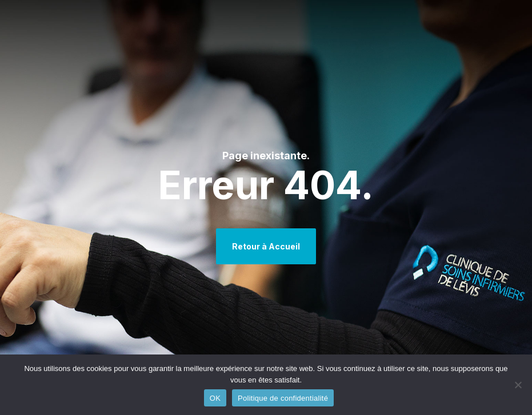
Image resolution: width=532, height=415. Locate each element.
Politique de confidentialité (283, 398)
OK (215, 398)
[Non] (518, 385)
